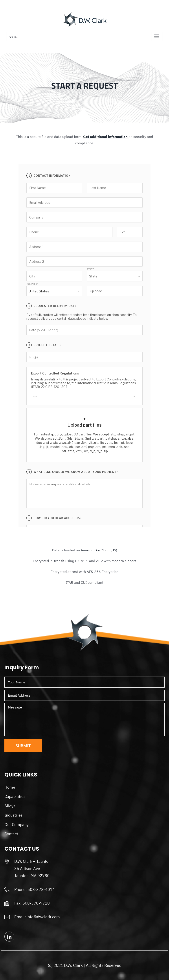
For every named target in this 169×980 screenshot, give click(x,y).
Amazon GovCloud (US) (99, 550)
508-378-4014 (41, 889)
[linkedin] (9, 937)
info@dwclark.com (43, 917)
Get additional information (105, 137)
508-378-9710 (36, 903)
